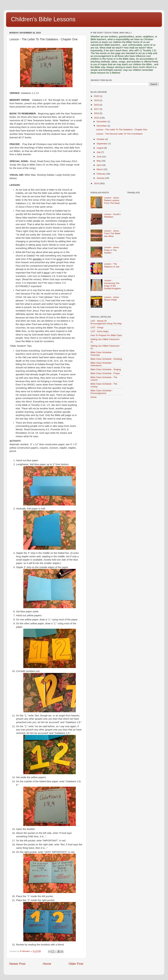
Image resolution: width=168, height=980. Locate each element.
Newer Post (17, 964)
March (100, 169)
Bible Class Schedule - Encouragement (102, 392)
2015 (97, 118)
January (101, 178)
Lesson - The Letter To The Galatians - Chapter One (122, 130)
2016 (97, 113)
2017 (97, 109)
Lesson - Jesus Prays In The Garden (111, 250)
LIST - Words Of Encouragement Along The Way (106, 322)
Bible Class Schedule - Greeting (106, 359)
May (99, 161)
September (102, 144)
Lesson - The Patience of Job (112, 265)
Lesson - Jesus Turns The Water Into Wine (112, 233)
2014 (97, 183)
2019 (97, 100)
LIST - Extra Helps (100, 331)
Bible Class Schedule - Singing (106, 369)
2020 (97, 96)
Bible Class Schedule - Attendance (102, 364)
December (102, 121)
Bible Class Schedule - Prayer (105, 373)
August (100, 148)
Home (47, 964)
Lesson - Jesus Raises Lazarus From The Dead (112, 200)
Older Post (76, 964)
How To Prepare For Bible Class (106, 335)
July (99, 152)
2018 (97, 105)
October (101, 139)
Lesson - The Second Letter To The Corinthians (119, 134)
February (101, 174)
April (99, 165)
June (99, 157)
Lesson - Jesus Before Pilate (111, 298)
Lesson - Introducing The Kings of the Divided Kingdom (112, 284)
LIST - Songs (97, 327)
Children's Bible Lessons (43, 19)
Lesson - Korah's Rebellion (112, 216)
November (102, 126)
